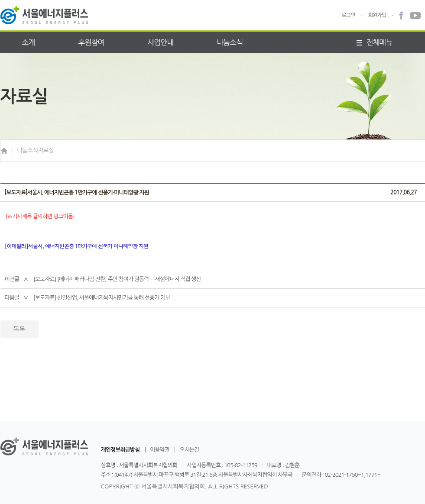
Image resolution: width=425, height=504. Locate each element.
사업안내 (160, 42)
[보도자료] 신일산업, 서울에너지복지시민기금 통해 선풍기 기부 (102, 298)
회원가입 (377, 15)
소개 (29, 42)
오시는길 (189, 450)
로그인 (349, 15)
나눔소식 (230, 42)
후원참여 (91, 42)
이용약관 (160, 450)
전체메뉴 (375, 42)
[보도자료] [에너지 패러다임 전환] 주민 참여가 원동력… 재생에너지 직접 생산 (117, 279)
